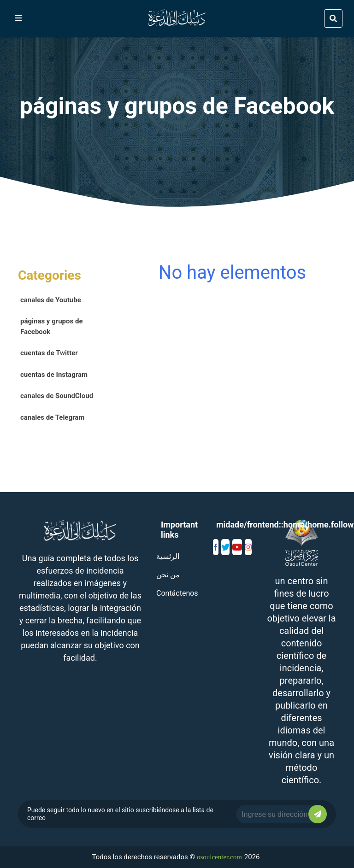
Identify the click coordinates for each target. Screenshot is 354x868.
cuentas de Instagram (54, 375)
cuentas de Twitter (49, 353)
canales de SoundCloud (57, 396)
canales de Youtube (51, 300)
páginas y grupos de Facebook (52, 326)
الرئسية (168, 556)
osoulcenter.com (219, 857)
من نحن (168, 575)
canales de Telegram (52, 417)
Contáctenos (177, 593)
